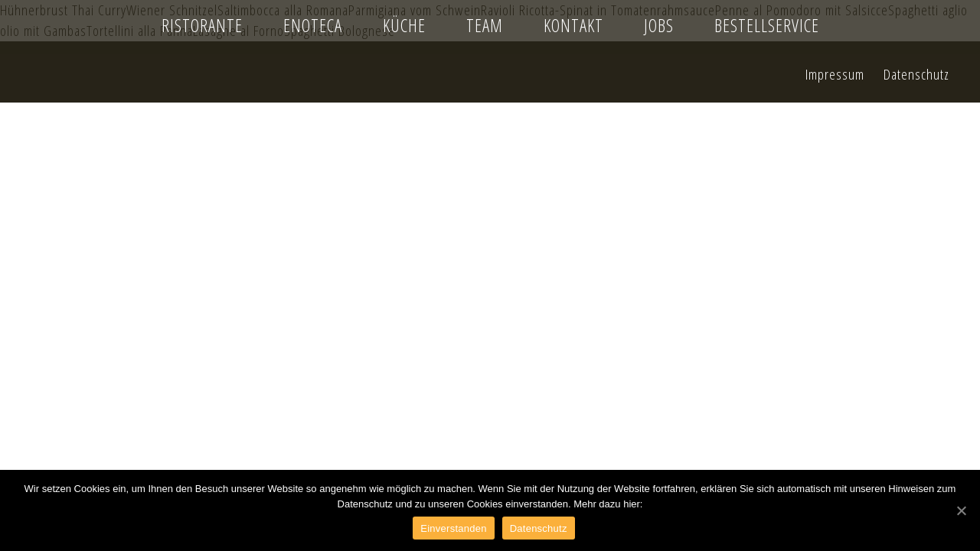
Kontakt (573, 25)
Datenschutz (539, 528)
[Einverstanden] (961, 510)
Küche (404, 25)
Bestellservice (767, 25)
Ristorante (202, 25)
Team (485, 25)
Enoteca (313, 25)
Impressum (835, 74)
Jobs (659, 25)
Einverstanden (453, 528)
